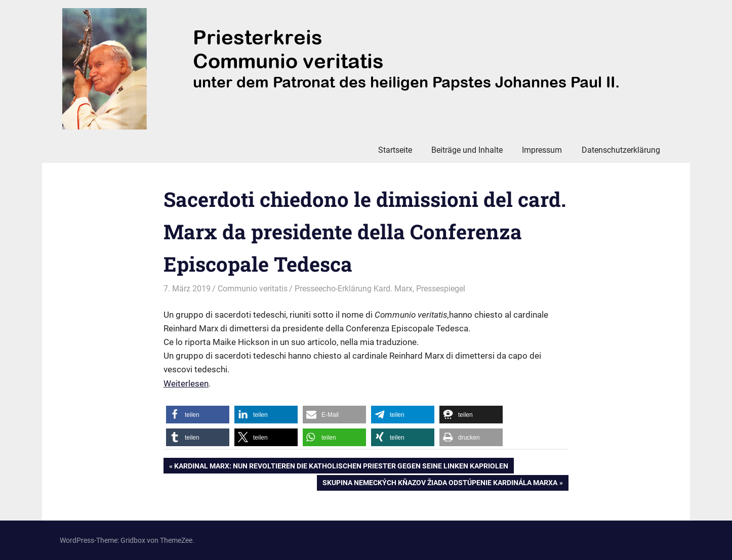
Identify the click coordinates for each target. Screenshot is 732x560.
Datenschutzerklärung (621, 150)
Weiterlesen (186, 383)
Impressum (542, 150)
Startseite (395, 150)
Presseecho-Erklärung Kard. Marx (354, 289)
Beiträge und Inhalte (467, 150)
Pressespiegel (441, 289)
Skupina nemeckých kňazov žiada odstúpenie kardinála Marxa (440, 484)
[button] (198, 415)
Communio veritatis (253, 289)
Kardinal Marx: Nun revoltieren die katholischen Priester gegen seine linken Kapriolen (341, 467)
